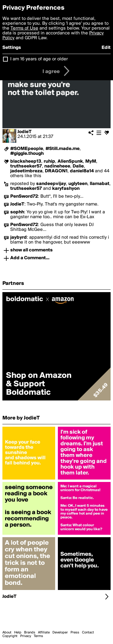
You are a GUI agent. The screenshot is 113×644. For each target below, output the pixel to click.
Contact (88, 633)
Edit (106, 48)
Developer (60, 633)
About (7, 633)
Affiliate (44, 633)
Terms (38, 636)
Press (75, 633)
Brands (30, 633)
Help (18, 633)
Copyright (10, 636)
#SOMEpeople (27, 149)
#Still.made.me (63, 149)
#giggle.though (27, 154)
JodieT (25, 132)
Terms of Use (24, 28)
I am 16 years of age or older (39, 59)
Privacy (26, 636)
